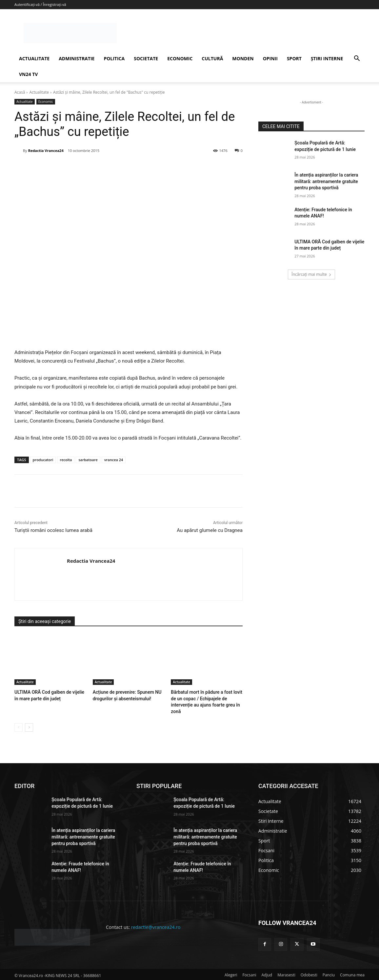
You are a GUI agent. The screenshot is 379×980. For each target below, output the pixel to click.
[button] (357, 59)
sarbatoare (88, 460)
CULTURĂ (212, 58)
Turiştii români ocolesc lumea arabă (53, 530)
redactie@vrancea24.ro (156, 925)
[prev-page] (19, 726)
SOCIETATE (146, 58)
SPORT (294, 58)
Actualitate (39, 92)
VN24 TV (28, 74)
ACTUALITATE (34, 58)
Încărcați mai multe (311, 274)
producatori (43, 460)
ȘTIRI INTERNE (327, 58)
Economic (46, 102)
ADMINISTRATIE (77, 58)
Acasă (20, 92)
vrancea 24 (114, 460)
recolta (66, 460)
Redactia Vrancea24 (46, 151)
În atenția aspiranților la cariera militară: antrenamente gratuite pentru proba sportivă (326, 181)
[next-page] (29, 726)
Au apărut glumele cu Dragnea (210, 530)
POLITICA (114, 58)
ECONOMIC (180, 58)
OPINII (270, 58)
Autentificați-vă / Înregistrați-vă (40, 4)
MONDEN (243, 58)
